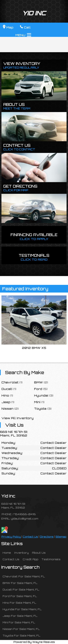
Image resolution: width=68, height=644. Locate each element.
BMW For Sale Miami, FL (20, 583)
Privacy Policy (11, 537)
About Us (39, 553)
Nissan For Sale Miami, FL (21, 629)
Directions (47, 537)
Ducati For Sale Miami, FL (21, 589)
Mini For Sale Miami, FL (19, 622)
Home (7, 553)
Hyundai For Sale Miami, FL (22, 609)
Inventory (21, 553)
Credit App (30, 559)
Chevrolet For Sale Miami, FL (24, 576)
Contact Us (30, 537)
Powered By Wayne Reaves (34, 642)
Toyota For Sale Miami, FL (21, 635)
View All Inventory (17, 418)
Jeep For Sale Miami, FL (20, 616)
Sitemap (61, 537)
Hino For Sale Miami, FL (19, 603)
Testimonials (51, 559)
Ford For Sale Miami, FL (20, 596)
